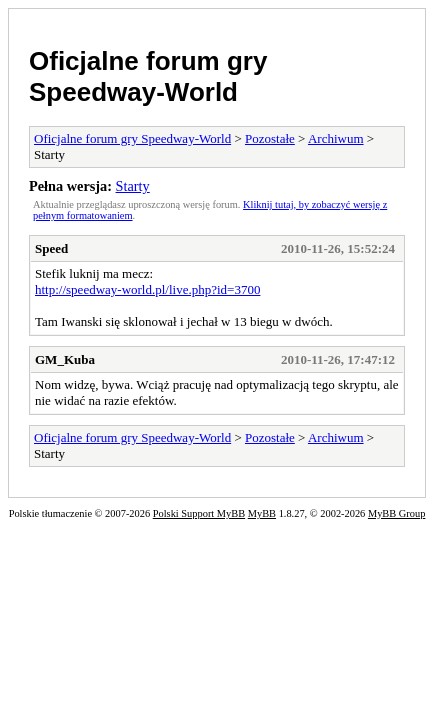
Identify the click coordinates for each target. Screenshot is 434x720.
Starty (133, 186)
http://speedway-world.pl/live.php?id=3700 (147, 289)
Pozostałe (270, 138)
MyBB (262, 513)
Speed (51, 248)
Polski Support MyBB (199, 513)
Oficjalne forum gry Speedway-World (148, 76)
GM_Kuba (65, 359)
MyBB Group (396, 513)
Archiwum (336, 138)
